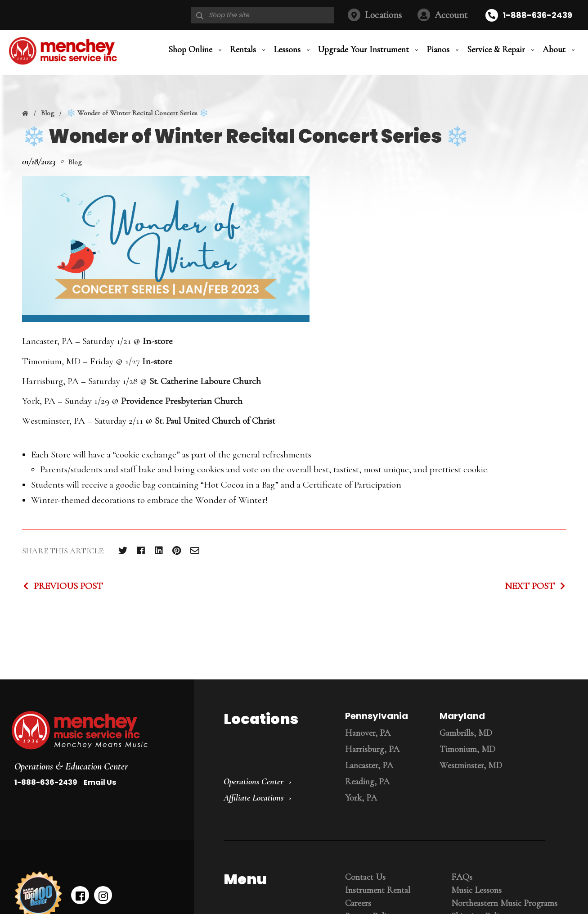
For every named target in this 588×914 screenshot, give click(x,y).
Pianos (438, 50)
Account (451, 15)
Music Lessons (476, 890)
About (554, 50)
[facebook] (80, 895)
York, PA (361, 798)
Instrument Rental (378, 890)
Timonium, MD (467, 749)
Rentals (243, 50)
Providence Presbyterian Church (182, 401)
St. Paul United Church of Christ (215, 421)
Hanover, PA (368, 733)
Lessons (287, 50)
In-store (158, 341)
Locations (383, 15)
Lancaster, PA (369, 765)
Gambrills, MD (466, 733)
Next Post (530, 586)
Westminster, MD (471, 765)
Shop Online (190, 50)
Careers (358, 903)
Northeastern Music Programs (504, 903)
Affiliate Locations (254, 798)
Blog (47, 113)
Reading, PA (367, 782)
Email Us (100, 782)
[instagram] (103, 895)
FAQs (462, 877)
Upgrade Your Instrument (364, 50)
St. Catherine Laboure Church (205, 381)
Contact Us (365, 877)
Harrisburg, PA (372, 749)
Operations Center (254, 782)
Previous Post (68, 586)
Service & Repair (496, 50)
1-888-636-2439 (537, 15)
